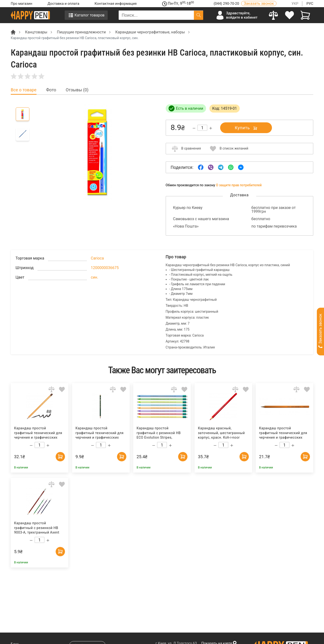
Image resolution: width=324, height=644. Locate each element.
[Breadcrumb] (13, 32)
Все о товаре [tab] (24, 90)
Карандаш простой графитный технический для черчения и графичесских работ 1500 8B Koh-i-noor (38, 433)
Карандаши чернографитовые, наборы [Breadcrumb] (150, 32)
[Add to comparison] (51, 389)
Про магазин (21, 4)
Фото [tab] (51, 90)
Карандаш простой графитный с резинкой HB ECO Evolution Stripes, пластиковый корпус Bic (159, 433)
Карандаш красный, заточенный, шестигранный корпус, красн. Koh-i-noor (221, 433)
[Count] (202, 128)
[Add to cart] (60, 456)
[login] (289, 15)
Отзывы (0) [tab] (77, 90)
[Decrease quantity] (194, 128)
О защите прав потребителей (239, 185)
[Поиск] (199, 15)
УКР (295, 4)
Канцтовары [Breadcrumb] (36, 32)
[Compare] (274, 15)
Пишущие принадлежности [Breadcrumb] (81, 32)
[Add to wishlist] (62, 389)
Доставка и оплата (63, 4)
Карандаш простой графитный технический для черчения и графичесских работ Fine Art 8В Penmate (99, 433)
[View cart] (305, 15)
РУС (310, 4)
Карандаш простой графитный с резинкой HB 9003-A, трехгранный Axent (37, 528)
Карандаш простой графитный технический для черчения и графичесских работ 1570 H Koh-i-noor (283, 433)
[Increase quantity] (211, 128)
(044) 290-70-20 (227, 4)
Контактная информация (116, 4)
